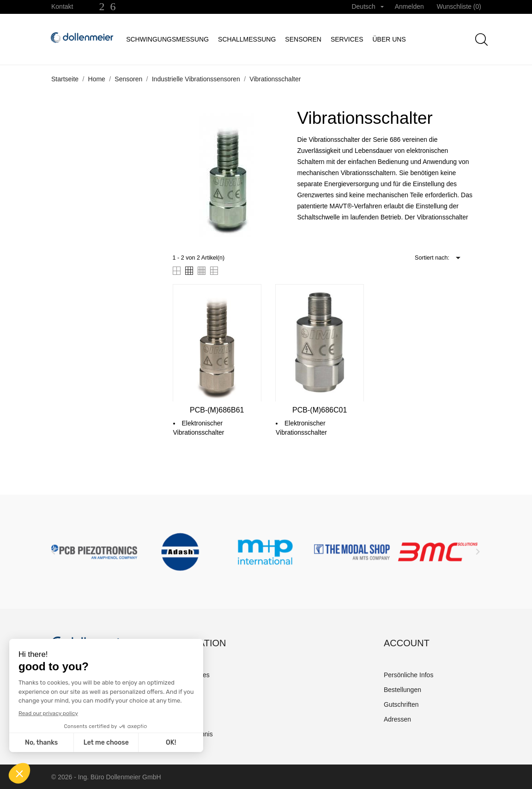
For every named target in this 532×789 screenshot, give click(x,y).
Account (407, 643)
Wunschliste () (459, 6)
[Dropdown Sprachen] (367, 7)
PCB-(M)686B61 (217, 410)
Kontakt (62, 6)
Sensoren (303, 39)
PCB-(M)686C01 (320, 410)
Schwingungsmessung (167, 39)
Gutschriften (401, 704)
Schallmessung (247, 39)
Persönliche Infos (408, 675)
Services (347, 39)
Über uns (389, 39)
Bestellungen (402, 690)
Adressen (397, 719)
